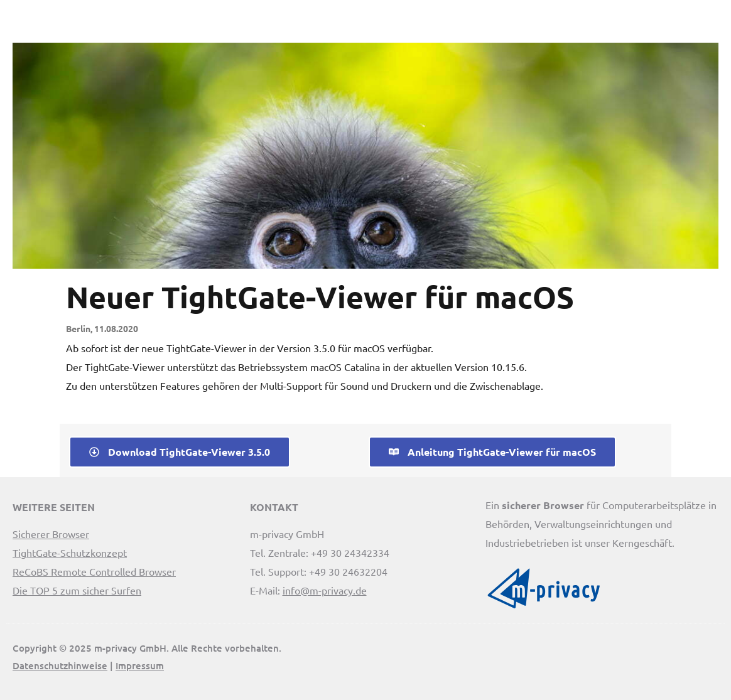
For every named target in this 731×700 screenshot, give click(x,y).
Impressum (140, 665)
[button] (713, 24)
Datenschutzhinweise (60, 665)
